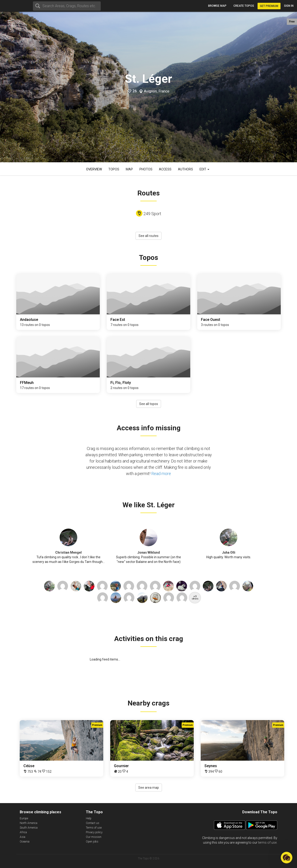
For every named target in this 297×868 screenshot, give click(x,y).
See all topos (149, 404)
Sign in (289, 6)
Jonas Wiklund (149, 552)
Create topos (244, 6)
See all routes (148, 236)
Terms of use (94, 828)
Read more (161, 474)
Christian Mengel (68, 552)
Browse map (217, 6)
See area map (149, 788)
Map (129, 169)
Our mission (94, 837)
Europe (24, 818)
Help (89, 818)
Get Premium (269, 6)
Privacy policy (94, 832)
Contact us (93, 823)
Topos (114, 169)
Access (165, 169)
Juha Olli (229, 552)
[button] (287, 858)
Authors (186, 169)
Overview (94, 169)
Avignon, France (157, 91)
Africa (23, 832)
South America (29, 828)
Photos (146, 169)
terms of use (267, 842)
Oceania (25, 842)
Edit (204, 169)
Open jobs (92, 842)
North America (29, 823)
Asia (23, 837)
